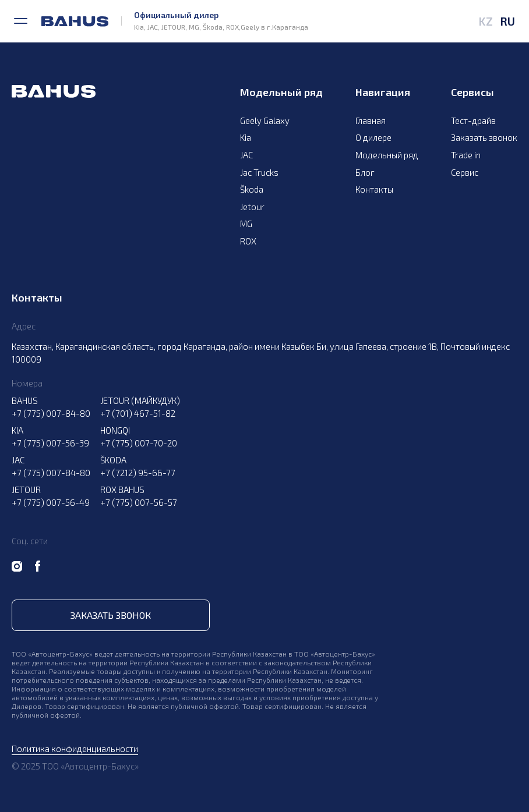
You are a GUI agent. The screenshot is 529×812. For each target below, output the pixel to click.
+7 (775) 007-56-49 (51, 502)
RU (507, 21)
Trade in (466, 155)
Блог (365, 172)
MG (246, 224)
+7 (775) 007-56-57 (139, 502)
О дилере (373, 137)
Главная (371, 120)
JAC (246, 155)
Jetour (252, 207)
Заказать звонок (484, 137)
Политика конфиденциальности (75, 749)
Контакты (374, 189)
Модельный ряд (387, 155)
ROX (248, 241)
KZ (486, 21)
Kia (246, 137)
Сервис (465, 172)
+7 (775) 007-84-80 (51, 413)
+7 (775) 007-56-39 (50, 443)
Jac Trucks (259, 172)
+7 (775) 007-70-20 (139, 443)
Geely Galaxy (265, 120)
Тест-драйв (473, 120)
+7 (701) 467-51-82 (138, 413)
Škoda (252, 189)
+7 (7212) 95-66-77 (138, 473)
